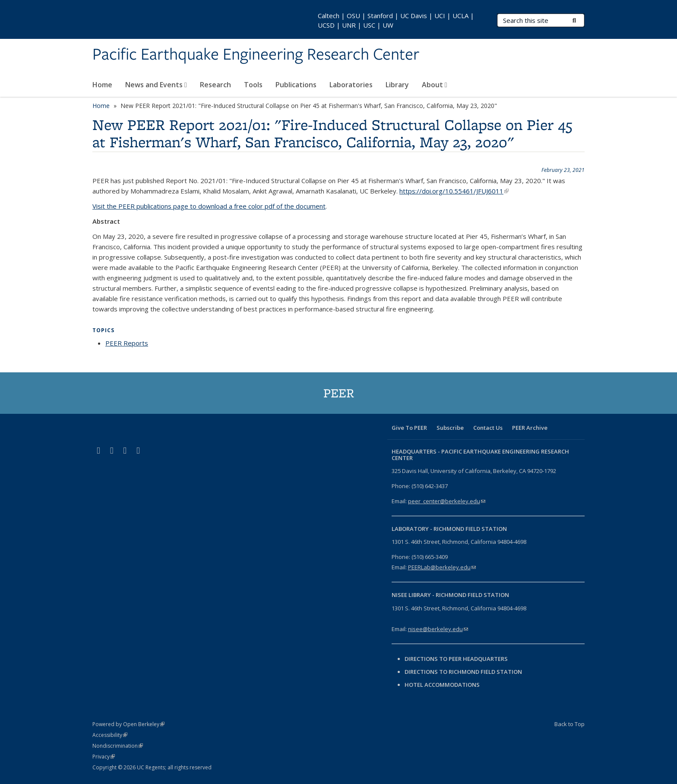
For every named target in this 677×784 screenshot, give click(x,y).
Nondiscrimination (118, 746)
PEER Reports (127, 343)
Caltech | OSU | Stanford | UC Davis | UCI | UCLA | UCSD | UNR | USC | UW (396, 20)
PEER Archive (530, 428)
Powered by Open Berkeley (128, 724)
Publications (296, 85)
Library (397, 85)
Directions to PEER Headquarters (457, 659)
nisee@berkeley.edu (438, 629)
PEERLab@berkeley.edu (442, 567)
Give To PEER (409, 428)
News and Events (156, 85)
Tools (253, 85)
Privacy (104, 757)
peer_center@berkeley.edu (447, 501)
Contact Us (488, 428)
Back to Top (569, 724)
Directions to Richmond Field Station (463, 672)
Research (215, 85)
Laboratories (351, 85)
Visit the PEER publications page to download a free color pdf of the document (209, 206)
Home (102, 85)
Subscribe (450, 428)
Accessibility (110, 735)
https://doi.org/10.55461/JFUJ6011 (454, 191)
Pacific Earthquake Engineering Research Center (256, 55)
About (435, 85)
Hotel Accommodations (442, 685)
